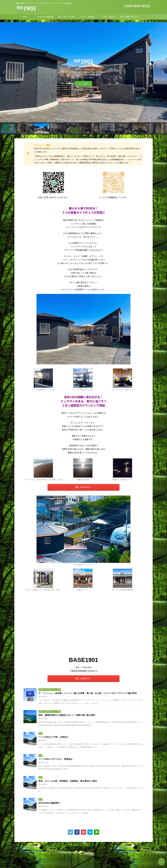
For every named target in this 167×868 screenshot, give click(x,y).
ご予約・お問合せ (108, 17)
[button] (4, 72)
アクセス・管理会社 (87, 17)
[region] (83, 78)
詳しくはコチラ (83, 487)
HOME (25, 17)
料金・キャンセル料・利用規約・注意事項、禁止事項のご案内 (68, 781)
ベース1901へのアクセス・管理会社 (55, 759)
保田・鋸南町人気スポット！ (129, 18)
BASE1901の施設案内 (46, 17)
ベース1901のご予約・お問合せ (53, 737)
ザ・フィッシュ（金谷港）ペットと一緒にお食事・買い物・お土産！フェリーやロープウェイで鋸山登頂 (88, 693)
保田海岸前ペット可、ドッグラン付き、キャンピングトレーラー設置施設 (83, 857)
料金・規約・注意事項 (67, 17)
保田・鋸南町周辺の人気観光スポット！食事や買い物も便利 (67, 715)
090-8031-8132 (137, 6)
